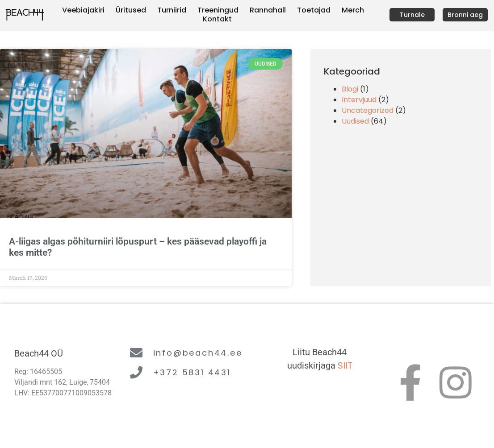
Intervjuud (359, 100)
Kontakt (217, 19)
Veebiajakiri (83, 10)
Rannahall (268, 10)
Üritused (131, 10)
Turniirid (172, 10)
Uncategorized (368, 110)
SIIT (345, 365)
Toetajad (314, 10)
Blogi (350, 89)
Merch (353, 10)
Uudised (355, 121)
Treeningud (218, 10)
